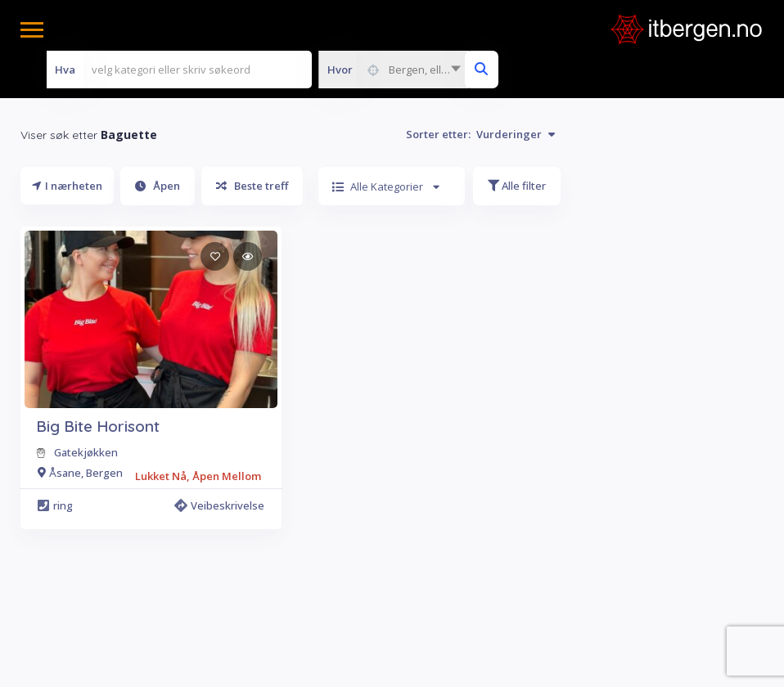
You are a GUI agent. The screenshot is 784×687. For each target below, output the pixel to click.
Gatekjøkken (86, 452)
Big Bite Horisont (98, 426)
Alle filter (517, 186)
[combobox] (394, 70)
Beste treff (252, 186)
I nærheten (67, 186)
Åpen (158, 186)
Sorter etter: (480, 134)
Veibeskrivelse (219, 505)
